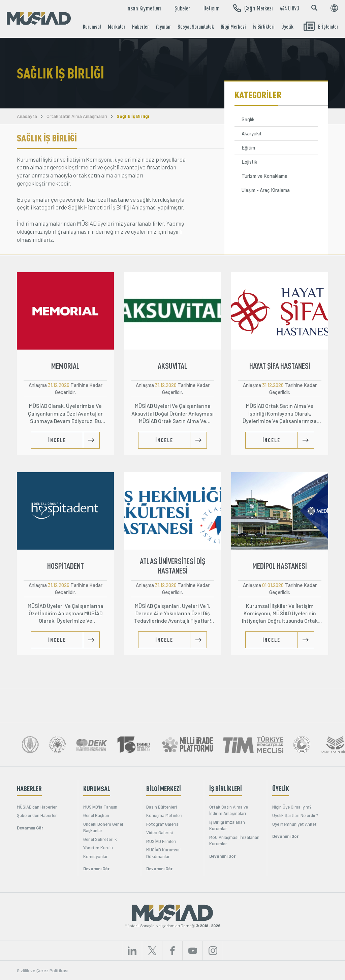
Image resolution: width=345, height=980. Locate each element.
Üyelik (287, 27)
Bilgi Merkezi (233, 27)
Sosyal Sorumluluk (196, 27)
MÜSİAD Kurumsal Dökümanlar (163, 853)
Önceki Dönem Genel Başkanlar (103, 827)
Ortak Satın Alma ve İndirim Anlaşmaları (229, 810)
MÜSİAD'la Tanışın (100, 807)
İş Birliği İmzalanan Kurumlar (227, 825)
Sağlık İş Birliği (133, 116)
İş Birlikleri (264, 27)
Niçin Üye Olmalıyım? (292, 807)
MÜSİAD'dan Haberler (37, 807)
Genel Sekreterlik (100, 839)
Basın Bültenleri (162, 807)
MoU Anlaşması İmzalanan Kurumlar (234, 841)
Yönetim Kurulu (98, 848)
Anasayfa (27, 116)
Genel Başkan (96, 815)
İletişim (212, 8)
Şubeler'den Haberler (37, 815)
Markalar (117, 27)
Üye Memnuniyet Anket (294, 824)
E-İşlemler (321, 26)
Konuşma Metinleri (164, 815)
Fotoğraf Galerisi (163, 824)
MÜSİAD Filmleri (161, 841)
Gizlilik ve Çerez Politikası (43, 970)
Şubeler (182, 8)
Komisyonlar (96, 856)
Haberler (140, 27)
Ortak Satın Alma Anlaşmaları (77, 116)
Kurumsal (92, 27)
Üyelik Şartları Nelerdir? (295, 815)
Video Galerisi (160, 832)
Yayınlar (163, 27)
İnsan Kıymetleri (144, 8)
